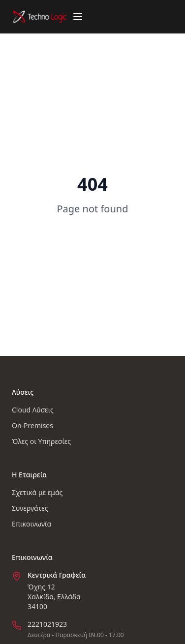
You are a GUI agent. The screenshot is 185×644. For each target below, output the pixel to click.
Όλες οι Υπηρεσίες (41, 441)
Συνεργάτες (30, 508)
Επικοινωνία (31, 524)
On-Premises (32, 425)
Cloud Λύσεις (33, 410)
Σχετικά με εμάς (37, 492)
